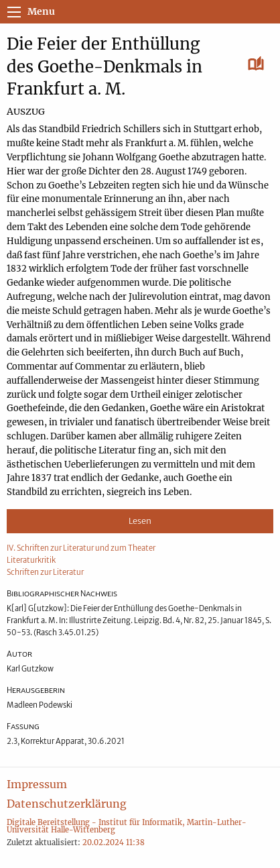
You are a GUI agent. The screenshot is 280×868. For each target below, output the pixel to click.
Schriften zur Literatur (45, 572)
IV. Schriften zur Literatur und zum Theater (81, 548)
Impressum (37, 784)
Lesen (140, 521)
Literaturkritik (31, 560)
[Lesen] (256, 64)
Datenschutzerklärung (67, 804)
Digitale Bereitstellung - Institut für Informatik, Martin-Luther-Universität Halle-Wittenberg (127, 826)
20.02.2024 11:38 (114, 843)
